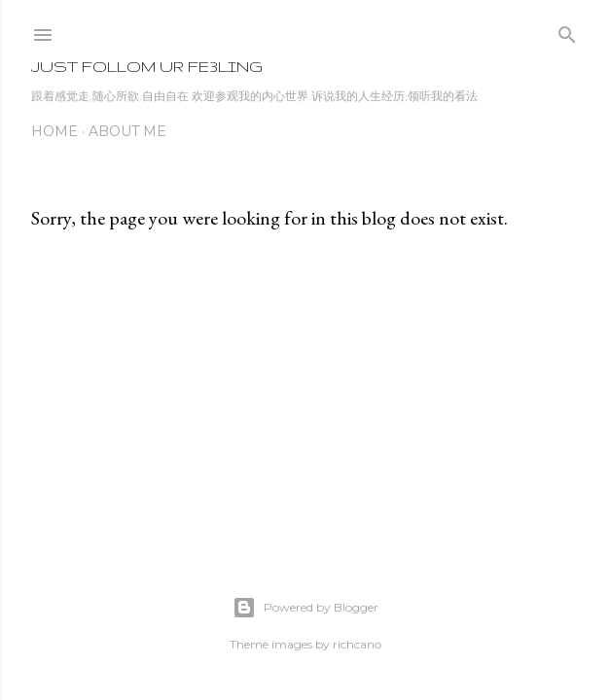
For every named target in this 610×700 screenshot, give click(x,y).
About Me (127, 131)
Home (54, 131)
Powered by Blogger (305, 608)
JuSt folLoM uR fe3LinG (147, 67)
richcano (357, 644)
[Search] (567, 31)
